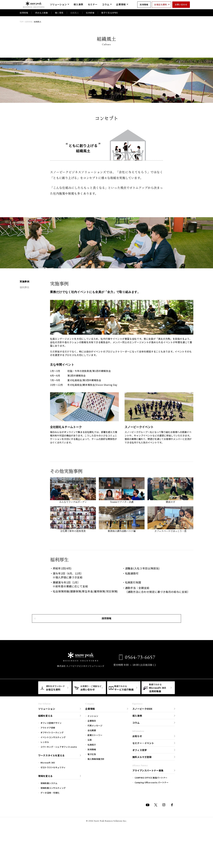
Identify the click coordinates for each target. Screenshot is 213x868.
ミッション (93, 750)
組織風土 (75, 13)
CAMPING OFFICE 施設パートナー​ (151, 812)
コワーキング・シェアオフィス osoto (59, 781)
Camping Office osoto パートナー (152, 817)
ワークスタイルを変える (51, 790)
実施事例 (25, 282)
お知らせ (137, 770)
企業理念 (92, 755)
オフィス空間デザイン (51, 757)
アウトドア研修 (48, 762)
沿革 (90, 774)
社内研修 (90, 13)
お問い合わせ (181, 4)
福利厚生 (25, 287)
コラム (136, 757)
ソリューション (47, 743)
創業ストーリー (95, 769)
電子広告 (92, 788)
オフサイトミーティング (52, 767)
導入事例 (137, 750)
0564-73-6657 (138, 691)
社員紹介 (92, 779)
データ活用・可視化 (50, 827)
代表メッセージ (95, 760)
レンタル (45, 776)
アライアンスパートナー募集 (148, 805)
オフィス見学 (140, 784)
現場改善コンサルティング (53, 822)
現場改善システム (49, 817)
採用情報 (144, 4)
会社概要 (92, 765)
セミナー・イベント (143, 777)
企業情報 (90, 743)
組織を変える (45, 750)
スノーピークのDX (142, 743)
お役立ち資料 (161, 4)
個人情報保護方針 (96, 793)
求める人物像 (41, 13)
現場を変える (45, 810)
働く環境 (59, 13)
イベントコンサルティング (53, 772)
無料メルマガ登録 (142, 791)
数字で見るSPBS (110, 13)
